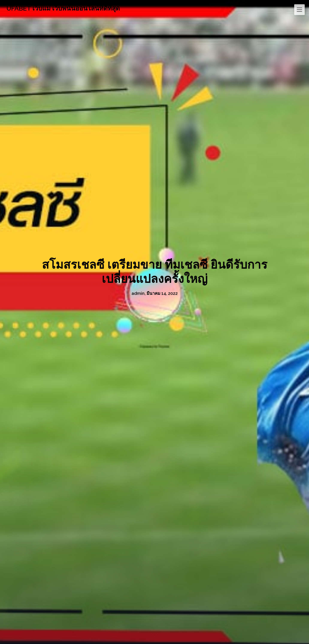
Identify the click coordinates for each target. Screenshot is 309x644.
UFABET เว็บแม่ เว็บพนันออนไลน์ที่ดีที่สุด (63, 8)
